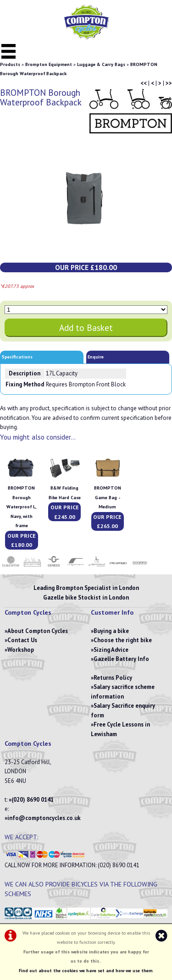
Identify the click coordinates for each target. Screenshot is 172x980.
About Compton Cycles (38, 631)
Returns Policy (113, 678)
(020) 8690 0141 (33, 800)
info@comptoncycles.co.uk (44, 818)
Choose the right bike (123, 640)
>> (169, 83)
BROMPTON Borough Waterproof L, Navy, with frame (22, 507)
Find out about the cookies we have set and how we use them (86, 971)
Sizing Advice (111, 650)
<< (144, 83)
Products (10, 64)
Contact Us (22, 640)
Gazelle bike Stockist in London (86, 597)
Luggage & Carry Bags (101, 64)
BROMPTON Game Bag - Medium (108, 497)
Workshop (21, 650)
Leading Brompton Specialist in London (86, 588)
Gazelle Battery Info (121, 659)
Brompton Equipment (49, 64)
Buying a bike (111, 631)
